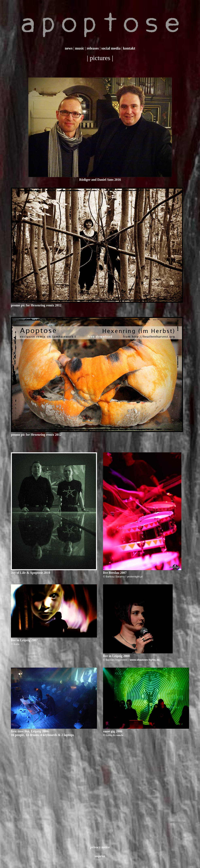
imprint (100, 856)
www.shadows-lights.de (145, 660)
